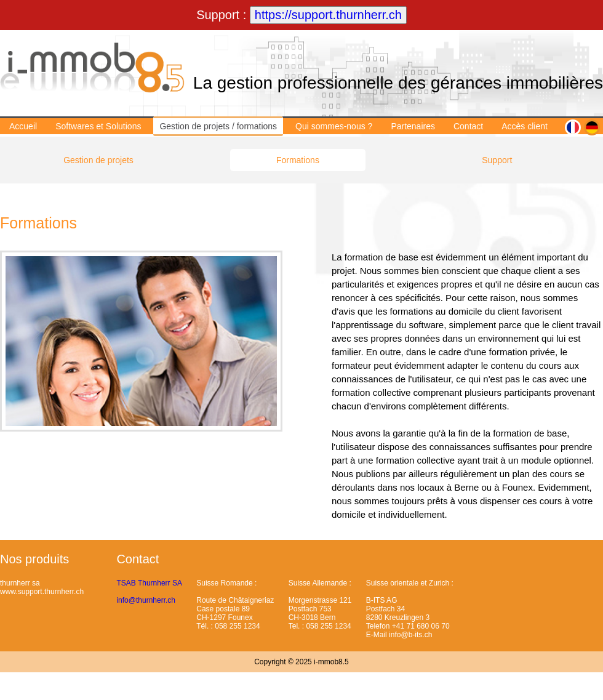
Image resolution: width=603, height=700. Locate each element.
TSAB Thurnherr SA (149, 583)
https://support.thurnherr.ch (328, 15)
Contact (468, 126)
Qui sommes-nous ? (334, 126)
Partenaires (413, 126)
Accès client (525, 126)
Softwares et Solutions (98, 126)
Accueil (23, 126)
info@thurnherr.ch (146, 600)
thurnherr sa (20, 583)
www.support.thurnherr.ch (42, 592)
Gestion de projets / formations (218, 126)
